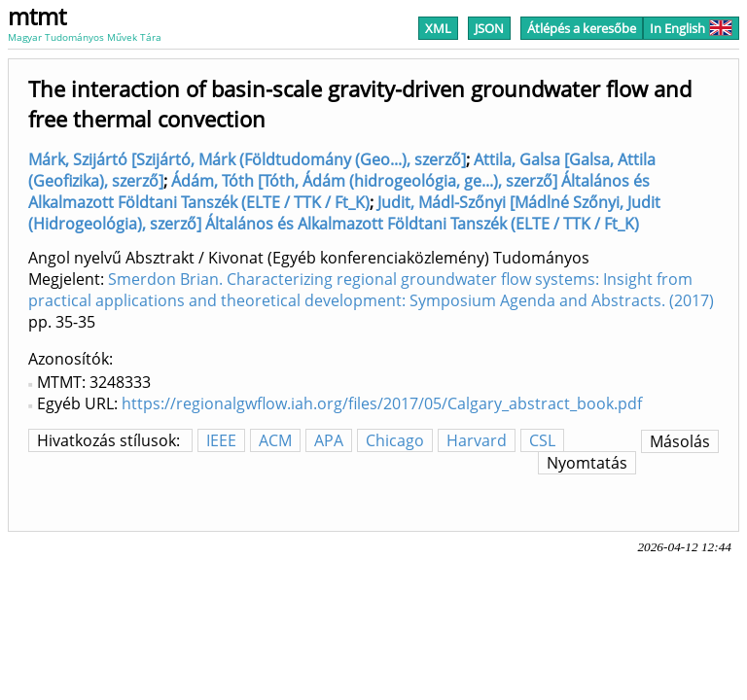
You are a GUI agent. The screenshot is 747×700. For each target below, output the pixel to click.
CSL (542, 440)
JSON (489, 28)
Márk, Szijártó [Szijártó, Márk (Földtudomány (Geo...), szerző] (247, 159)
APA (329, 440)
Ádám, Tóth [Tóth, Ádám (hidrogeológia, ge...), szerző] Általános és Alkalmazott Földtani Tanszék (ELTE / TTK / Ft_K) (339, 192)
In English (691, 28)
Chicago (395, 440)
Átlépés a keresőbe (582, 28)
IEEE (221, 440)
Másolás (680, 441)
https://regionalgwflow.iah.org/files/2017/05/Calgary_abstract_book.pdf (382, 403)
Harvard (477, 440)
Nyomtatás (587, 463)
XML (438, 28)
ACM (275, 440)
